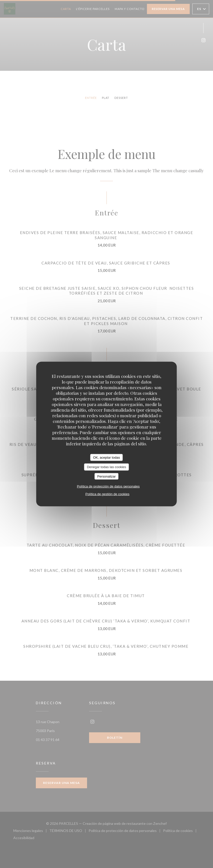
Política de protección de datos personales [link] (108, 486)
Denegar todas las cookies (106, 467)
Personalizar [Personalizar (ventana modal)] (106, 476)
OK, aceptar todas (107, 457)
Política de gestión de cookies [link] (108, 494)
